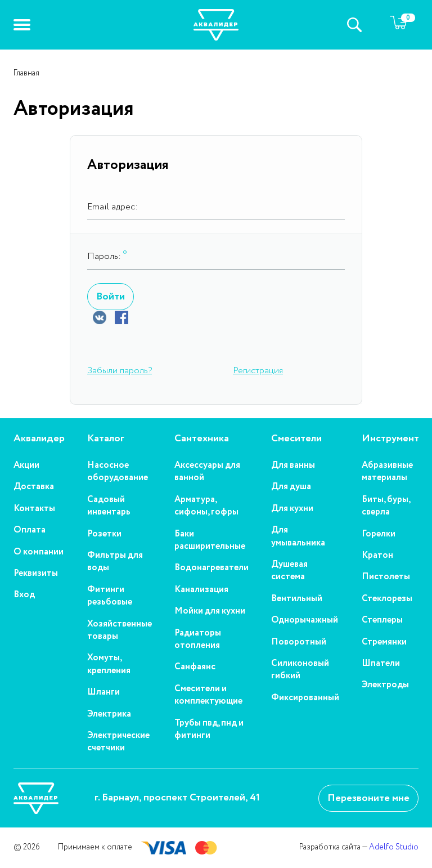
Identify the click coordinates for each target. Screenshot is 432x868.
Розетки (104, 534)
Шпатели (381, 664)
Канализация (201, 590)
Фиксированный (305, 698)
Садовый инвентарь (109, 506)
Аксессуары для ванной (207, 472)
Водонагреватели (211, 568)
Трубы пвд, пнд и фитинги (209, 730)
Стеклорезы (387, 599)
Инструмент (390, 439)
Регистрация (258, 371)
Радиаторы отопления (198, 639)
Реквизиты (36, 574)
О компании (39, 552)
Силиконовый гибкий (300, 670)
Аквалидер (39, 439)
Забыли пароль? (120, 371)
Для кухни (292, 509)
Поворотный (299, 642)
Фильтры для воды (115, 562)
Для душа (291, 487)
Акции (26, 466)
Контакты (34, 509)
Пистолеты (386, 577)
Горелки (379, 534)
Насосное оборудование (118, 472)
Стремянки (384, 642)
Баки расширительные (210, 540)
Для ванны (293, 466)
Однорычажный (305, 620)
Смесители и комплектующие (208, 695)
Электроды (385, 685)
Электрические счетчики (118, 742)
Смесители (296, 439)
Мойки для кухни (210, 611)
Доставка (34, 487)
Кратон (377, 556)
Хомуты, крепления (109, 664)
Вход (24, 595)
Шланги (103, 692)
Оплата (30, 530)
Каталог (106, 439)
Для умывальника (298, 536)
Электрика (109, 714)
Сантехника (202, 439)
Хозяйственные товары (120, 630)
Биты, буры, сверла (386, 506)
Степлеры (382, 620)
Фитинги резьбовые (110, 596)
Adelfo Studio (394, 847)
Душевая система (289, 571)
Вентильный (297, 599)
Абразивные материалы (387, 472)
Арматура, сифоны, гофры (206, 506)
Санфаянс (195, 667)
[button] (22, 25)
